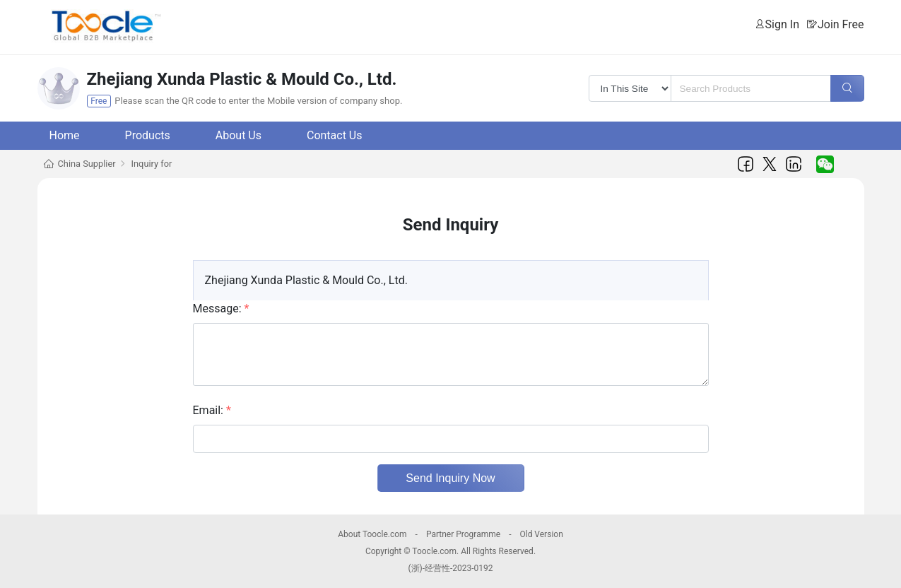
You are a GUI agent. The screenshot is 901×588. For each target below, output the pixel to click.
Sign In (782, 24)
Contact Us (335, 135)
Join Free (841, 24)
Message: (221, 308)
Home (65, 135)
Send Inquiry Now (450, 478)
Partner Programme (463, 534)
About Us (238, 135)
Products (148, 135)
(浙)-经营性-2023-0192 (450, 568)
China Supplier (87, 164)
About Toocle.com (372, 534)
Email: (212, 410)
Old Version (541, 534)
